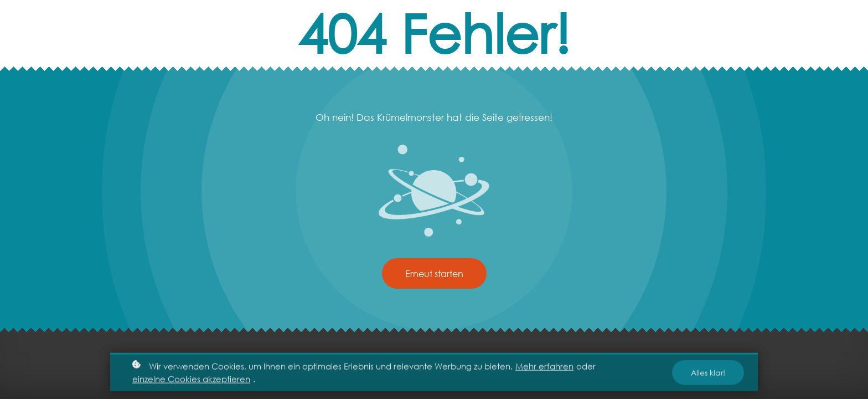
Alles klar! (708, 375)
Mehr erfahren (544, 368)
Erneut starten (434, 273)
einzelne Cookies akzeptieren (191, 381)
